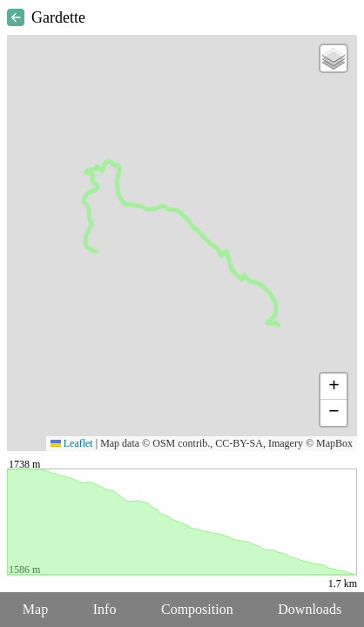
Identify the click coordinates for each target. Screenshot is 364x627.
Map (35, 609)
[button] (334, 58)
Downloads (310, 609)
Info (105, 609)
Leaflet (72, 443)
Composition (197, 609)
